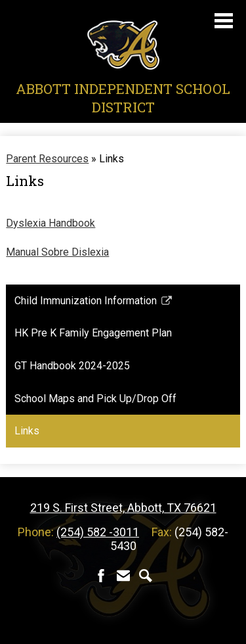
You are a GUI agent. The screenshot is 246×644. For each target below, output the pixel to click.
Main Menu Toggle (224, 21)
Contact (123, 576)
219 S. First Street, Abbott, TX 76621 (123, 508)
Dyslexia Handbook (51, 223)
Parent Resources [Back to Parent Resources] (47, 159)
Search (146, 576)
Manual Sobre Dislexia (57, 252)
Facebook (101, 576)
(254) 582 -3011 (98, 532)
